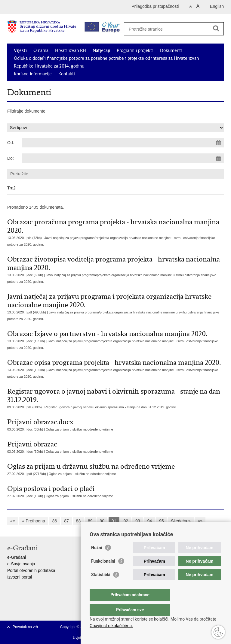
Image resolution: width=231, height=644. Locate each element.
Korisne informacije (33, 74)
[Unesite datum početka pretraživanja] (123, 143)
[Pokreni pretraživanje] (216, 28)
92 (126, 521)
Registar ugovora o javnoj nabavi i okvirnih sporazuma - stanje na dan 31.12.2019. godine (110, 407)
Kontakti (67, 74)
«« (13, 521)
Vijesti (20, 50)
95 (162, 521)
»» (200, 521)
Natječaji (101, 50)
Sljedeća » (181, 521)
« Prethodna (33, 521)
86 (55, 521)
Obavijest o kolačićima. (111, 626)
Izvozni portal (20, 577)
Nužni (97, 560)
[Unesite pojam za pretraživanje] (172, 29)
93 (138, 521)
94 (149, 521)
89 (90, 521)
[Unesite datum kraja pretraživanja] (123, 158)
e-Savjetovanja (21, 564)
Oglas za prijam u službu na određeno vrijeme (79, 429)
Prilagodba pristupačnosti (155, 6)
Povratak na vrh (25, 627)
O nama (41, 50)
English (217, 6)
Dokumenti (171, 50)
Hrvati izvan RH (71, 50)
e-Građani (17, 557)
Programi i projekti (135, 50)
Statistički (101, 587)
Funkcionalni (103, 573)
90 (102, 521)
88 (79, 521)
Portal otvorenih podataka (31, 570)
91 (114, 521)
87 (66, 521)
